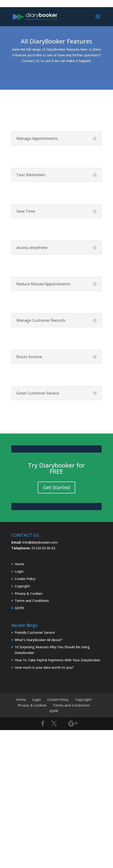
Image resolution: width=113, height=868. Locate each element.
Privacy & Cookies (29, 593)
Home (19, 564)
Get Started (56, 487)
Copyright (22, 586)
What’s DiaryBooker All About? (39, 640)
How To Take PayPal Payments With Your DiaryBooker (57, 660)
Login (19, 571)
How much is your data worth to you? (44, 667)
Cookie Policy (25, 579)
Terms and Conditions (32, 601)
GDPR (19, 608)
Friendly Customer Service (35, 632)
